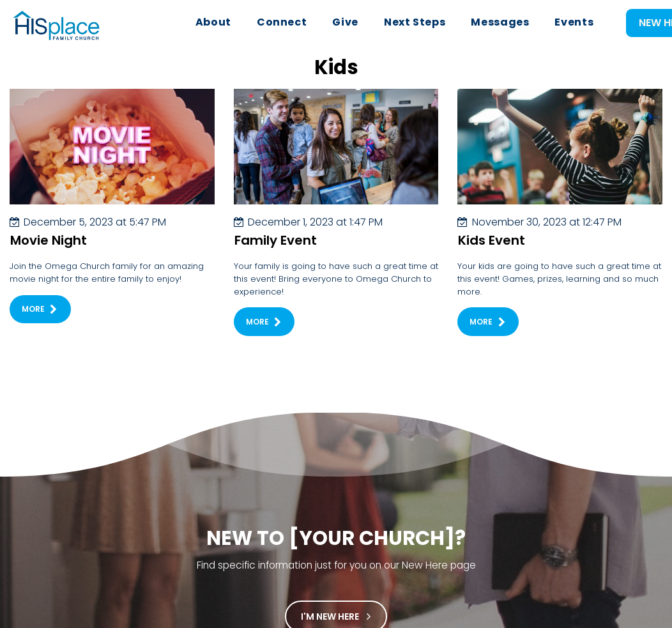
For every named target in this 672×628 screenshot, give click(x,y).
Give (345, 22)
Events (574, 22)
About (213, 22)
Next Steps (415, 22)
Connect (282, 22)
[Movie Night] (112, 158)
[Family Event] (336, 158)
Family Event (276, 252)
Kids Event (492, 252)
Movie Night (49, 252)
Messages (500, 22)
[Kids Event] (560, 158)
